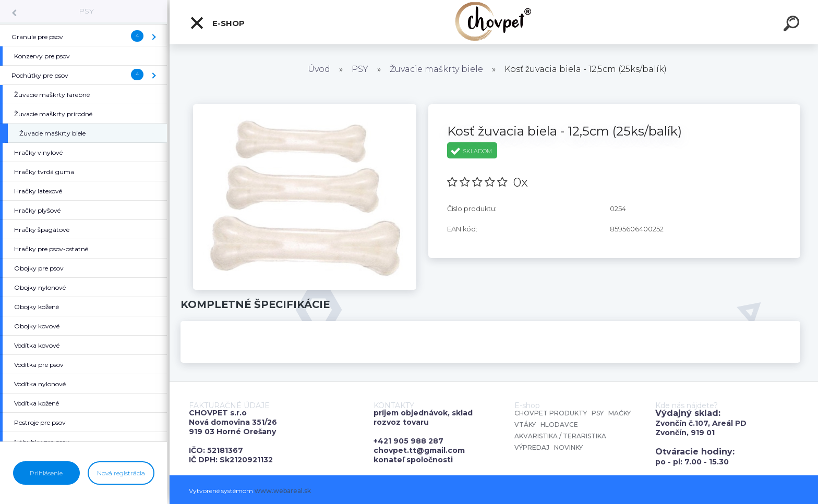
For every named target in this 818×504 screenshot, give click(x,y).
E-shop (217, 23)
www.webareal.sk (283, 491)
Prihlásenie (46, 473)
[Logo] (494, 22)
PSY (86, 11)
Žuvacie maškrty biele (436, 69)
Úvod (319, 69)
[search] (793, 25)
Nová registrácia (121, 473)
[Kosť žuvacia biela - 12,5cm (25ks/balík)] (305, 108)
